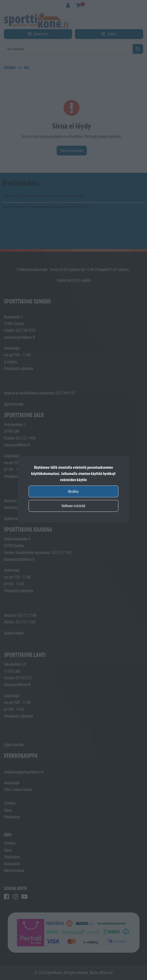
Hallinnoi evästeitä (73, 506)
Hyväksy (73, 491)
